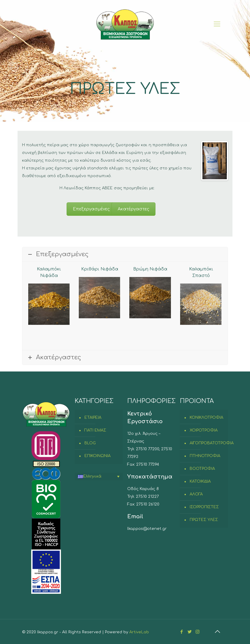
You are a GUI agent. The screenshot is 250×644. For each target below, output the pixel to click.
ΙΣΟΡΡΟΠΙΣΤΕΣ (204, 507)
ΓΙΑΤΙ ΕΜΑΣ (95, 430)
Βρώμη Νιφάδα (150, 269)
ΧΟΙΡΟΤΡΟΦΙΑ (204, 430)
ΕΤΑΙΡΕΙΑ (93, 418)
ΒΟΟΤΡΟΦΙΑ (202, 469)
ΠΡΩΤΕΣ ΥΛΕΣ (204, 520)
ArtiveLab (139, 632)
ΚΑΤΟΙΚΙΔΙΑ (200, 481)
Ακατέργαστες (133, 209)
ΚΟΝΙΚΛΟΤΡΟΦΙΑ (206, 418)
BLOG (90, 443)
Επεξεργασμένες (91, 209)
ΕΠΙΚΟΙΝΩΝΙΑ (98, 456)
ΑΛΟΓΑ (196, 494)
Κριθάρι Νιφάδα (100, 269)
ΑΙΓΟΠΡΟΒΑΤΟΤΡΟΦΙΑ (207, 443)
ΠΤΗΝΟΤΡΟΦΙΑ (205, 456)
